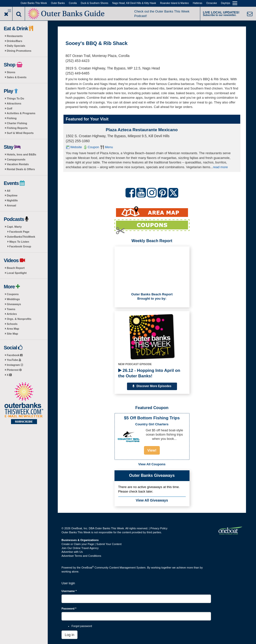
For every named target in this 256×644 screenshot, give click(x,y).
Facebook (15, 355)
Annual (11, 205)
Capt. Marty (14, 227)
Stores (11, 72)
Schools (12, 324)
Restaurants (15, 36)
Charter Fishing (17, 123)
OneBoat (88, 568)
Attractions (14, 103)
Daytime (12, 195)
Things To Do (15, 98)
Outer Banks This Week (34, 3)
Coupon (93, 147)
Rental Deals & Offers (21, 169)
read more (220, 167)
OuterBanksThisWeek (21, 237)
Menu (109, 147)
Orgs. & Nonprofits (19, 319)
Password (69, 609)
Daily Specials (16, 46)
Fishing (12, 118)
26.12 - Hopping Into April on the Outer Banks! (149, 373)
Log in (69, 635)
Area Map (13, 329)
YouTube (14, 360)
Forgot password (82, 626)
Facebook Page (19, 232)
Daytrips (226, 3)
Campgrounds (16, 159)
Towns (11, 309)
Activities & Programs (21, 113)
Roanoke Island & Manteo (174, 3)
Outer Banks (58, 3)
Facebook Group (20, 246)
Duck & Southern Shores (94, 3)
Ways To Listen (19, 242)
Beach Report (16, 268)
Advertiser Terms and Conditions (81, 556)
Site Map (12, 334)
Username (69, 591)
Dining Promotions (19, 51)
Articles (12, 314)
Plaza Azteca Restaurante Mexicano (142, 130)
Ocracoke (212, 3)
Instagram (15, 365)
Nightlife (12, 200)
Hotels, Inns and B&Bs (21, 154)
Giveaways (14, 304)
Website (76, 147)
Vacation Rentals (18, 164)
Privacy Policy (159, 528)
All (8, 191)
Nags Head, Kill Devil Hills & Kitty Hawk (134, 3)
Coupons (13, 294)
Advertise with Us (72, 552)
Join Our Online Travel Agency (80, 548)
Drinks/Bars (14, 41)
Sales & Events (17, 77)
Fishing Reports (17, 128)
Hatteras (197, 3)
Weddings (13, 299)
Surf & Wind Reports (20, 133)
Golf (9, 108)
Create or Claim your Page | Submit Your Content (91, 544)
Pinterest (14, 370)
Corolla (73, 3)
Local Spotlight (17, 273)
